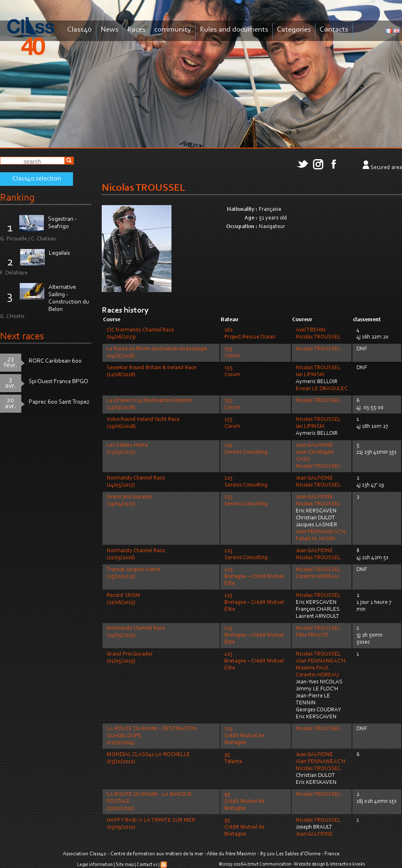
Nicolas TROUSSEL (318, 337)
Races (136, 30)
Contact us (147, 865)
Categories (294, 30)
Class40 (80, 30)
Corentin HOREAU (317, 577)
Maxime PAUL (313, 668)
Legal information (95, 865)
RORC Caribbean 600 (55, 361)
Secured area (386, 168)
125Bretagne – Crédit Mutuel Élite (254, 577)
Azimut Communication (267, 864)
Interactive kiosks (347, 864)
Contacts (334, 30)
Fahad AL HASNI (315, 539)
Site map (125, 865)
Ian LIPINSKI (310, 375)
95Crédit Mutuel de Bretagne (244, 802)
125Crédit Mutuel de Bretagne (244, 736)
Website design (309, 864)
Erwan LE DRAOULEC (322, 389)
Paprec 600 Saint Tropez (59, 402)
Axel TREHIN (311, 330)
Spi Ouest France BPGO (58, 382)
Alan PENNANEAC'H (321, 532)
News (110, 30)
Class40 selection (37, 179)
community (173, 30)
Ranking (17, 198)
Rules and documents (234, 30)
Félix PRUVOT (312, 635)
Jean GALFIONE (314, 445)
